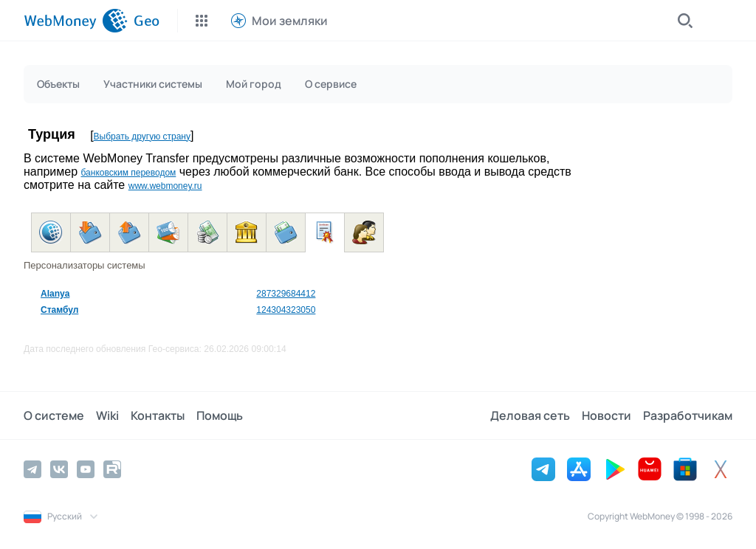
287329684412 (286, 294)
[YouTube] (86, 469)
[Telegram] (32, 469)
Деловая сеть (530, 415)
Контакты (158, 415)
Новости (606, 415)
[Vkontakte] (59, 469)
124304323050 (286, 310)
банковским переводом (128, 173)
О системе (54, 415)
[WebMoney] (76, 21)
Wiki (107, 415)
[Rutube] (112, 469)
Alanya (55, 294)
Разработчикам (688, 415)
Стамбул (59, 310)
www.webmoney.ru (165, 186)
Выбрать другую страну (142, 137)
